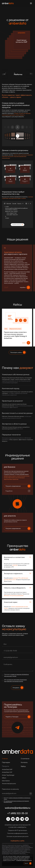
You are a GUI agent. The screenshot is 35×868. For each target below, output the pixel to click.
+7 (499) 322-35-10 (17, 813)
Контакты (24, 762)
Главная (5, 759)
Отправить (18, 688)
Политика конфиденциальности (17, 833)
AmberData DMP (7, 769)
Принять (28, 863)
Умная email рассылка (9, 784)
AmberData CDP (7, 772)
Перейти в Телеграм (18, 717)
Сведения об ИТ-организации (18, 830)
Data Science (6, 781)
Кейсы (23, 766)
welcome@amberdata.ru (17, 808)
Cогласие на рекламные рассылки (18, 836)
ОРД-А (4, 778)
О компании (25, 759)
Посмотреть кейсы (18, 352)
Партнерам (6, 762)
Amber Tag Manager (8, 775)
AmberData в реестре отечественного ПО (18, 825)
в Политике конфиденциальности (24, 860)
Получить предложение (18, 486)
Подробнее (18, 491)
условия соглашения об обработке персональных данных (17, 798)
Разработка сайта (17, 841)
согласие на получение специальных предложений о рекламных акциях (15, 680)
